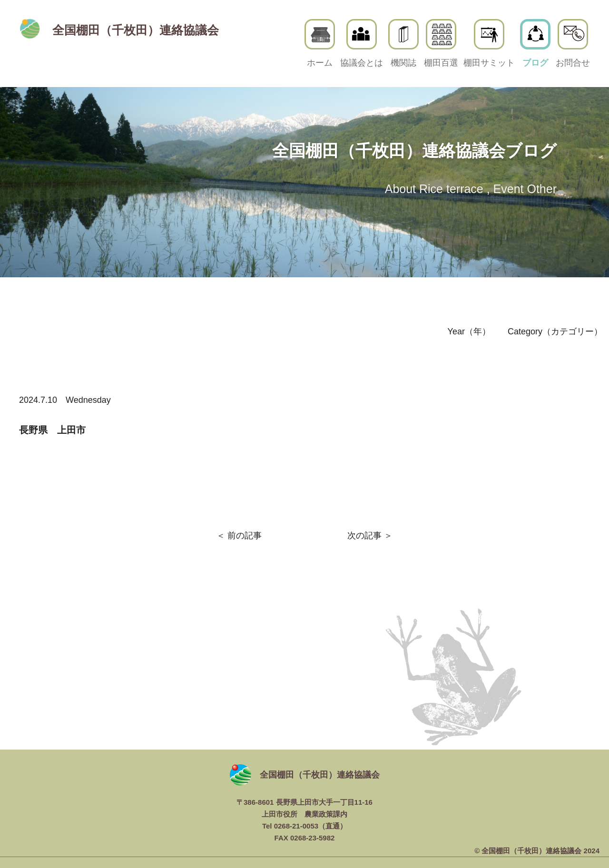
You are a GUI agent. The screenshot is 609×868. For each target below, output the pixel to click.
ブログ (535, 43)
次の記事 (364, 536)
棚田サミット (489, 43)
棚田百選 (441, 43)
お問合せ (573, 43)
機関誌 (403, 43)
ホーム (320, 43)
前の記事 (245, 536)
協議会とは (362, 43)
